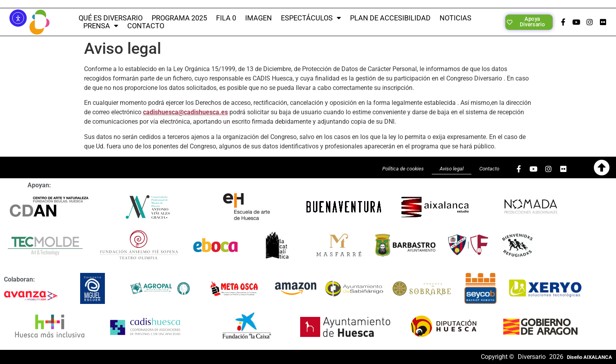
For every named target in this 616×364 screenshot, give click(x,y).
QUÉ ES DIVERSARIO (111, 18)
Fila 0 (226, 18)
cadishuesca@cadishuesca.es (185, 112)
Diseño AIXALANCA (589, 357)
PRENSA (101, 26)
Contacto (489, 169)
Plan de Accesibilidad (390, 18)
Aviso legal (452, 169)
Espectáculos (311, 18)
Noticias (456, 18)
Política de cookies (403, 169)
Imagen (258, 18)
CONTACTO (146, 26)
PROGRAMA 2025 (179, 18)
